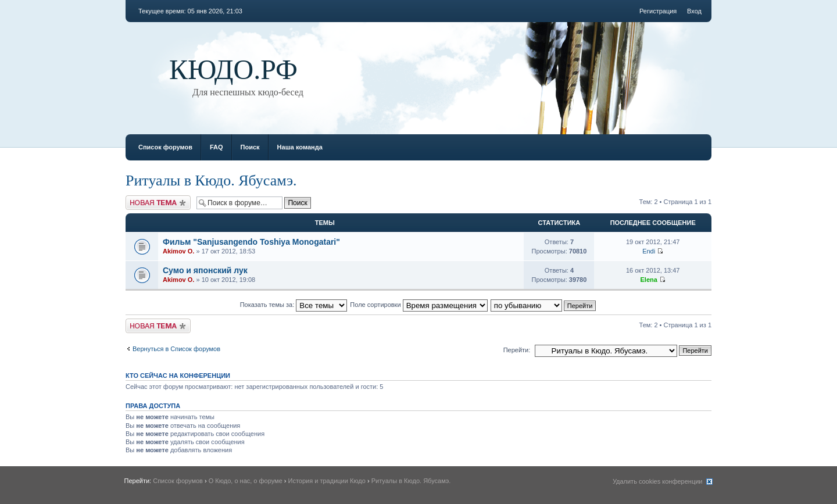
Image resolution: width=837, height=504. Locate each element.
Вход (694, 11)
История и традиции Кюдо (327, 481)
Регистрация (658, 11)
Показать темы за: (294, 305)
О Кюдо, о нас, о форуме (246, 481)
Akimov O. (178, 251)
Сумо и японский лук (205, 270)
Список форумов (165, 147)
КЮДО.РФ (233, 69)
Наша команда (300, 147)
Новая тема (158, 203)
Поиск (250, 147)
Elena (648, 280)
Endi (649, 251)
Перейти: (517, 350)
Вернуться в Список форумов (176, 349)
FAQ (217, 147)
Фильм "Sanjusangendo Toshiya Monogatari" (251, 242)
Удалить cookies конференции (658, 481)
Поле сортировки (419, 305)
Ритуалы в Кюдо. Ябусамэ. (211, 180)
